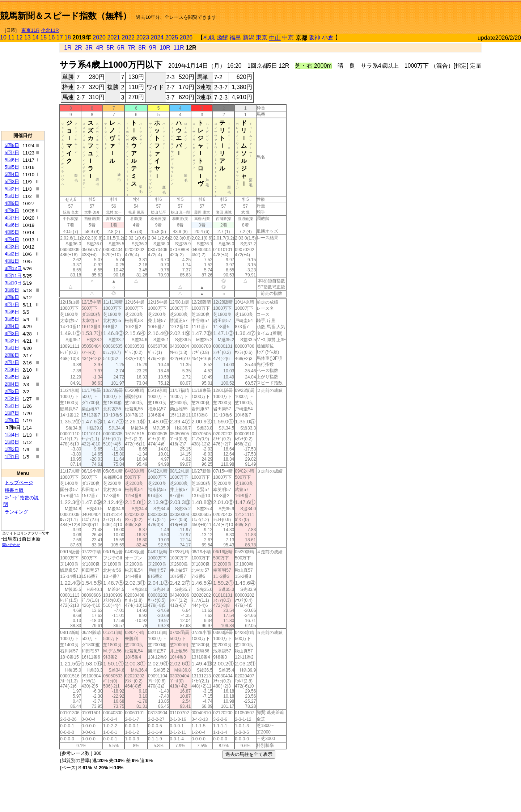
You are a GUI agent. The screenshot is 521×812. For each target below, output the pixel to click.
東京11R (30, 30)
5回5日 (12, 167)
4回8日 (12, 210)
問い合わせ (11, 545)
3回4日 (12, 326)
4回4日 (12, 239)
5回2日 (12, 189)
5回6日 (12, 160)
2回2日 (12, 399)
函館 (222, 37)
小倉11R (50, 30)
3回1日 (12, 348)
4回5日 (12, 232)
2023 (143, 37)
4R (99, 48)
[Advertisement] (436, 13)
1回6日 (12, 420)
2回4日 (12, 384)
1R (68, 48)
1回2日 (12, 449)
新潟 (249, 37)
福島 (235, 37)
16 (52, 37)
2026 (186, 37)
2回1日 (12, 406)
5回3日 (12, 181)
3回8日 (12, 297)
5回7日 (12, 153)
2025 (172, 37)
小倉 (328, 37)
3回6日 (12, 312)
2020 (99, 37)
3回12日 (13, 268)
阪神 (314, 37)
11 (11, 37)
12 (20, 37)
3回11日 (13, 276)
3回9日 (12, 290)
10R (165, 48)
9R (153, 48)
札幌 (209, 37)
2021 (114, 37)
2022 (128, 37)
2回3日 (12, 391)
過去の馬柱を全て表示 (249, 754)
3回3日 (12, 333)
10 (3, 37)
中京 (288, 37)
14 (35, 37)
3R (89, 48)
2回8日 (12, 355)
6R (121, 48)
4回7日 (12, 218)
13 (27, 37)
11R (179, 48)
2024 (157, 37)
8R (142, 48)
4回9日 (12, 203)
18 (68, 37)
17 (60, 37)
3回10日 (13, 283)
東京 (262, 37)
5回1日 (12, 196)
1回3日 (12, 442)
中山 (275, 38)
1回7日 (12, 413)
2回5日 (12, 377)
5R (110, 48)
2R (78, 48)
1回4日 (12, 435)
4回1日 (12, 261)
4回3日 (12, 247)
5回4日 (12, 174)
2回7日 (12, 362)
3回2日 (12, 341)
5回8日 (12, 145)
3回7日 (12, 304)
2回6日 (12, 370)
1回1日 (12, 456)
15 (43, 37)
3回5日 (12, 319)
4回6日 (12, 225)
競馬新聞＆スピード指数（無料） (66, 16)
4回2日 (12, 254)
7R (131, 48)
